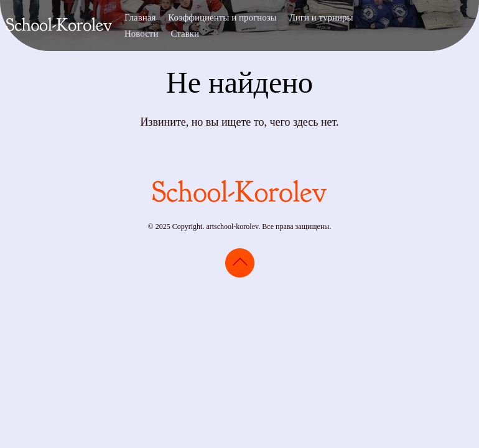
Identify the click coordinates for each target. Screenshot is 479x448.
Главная (140, 17)
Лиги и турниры (321, 17)
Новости (141, 34)
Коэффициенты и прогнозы (222, 17)
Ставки (185, 34)
